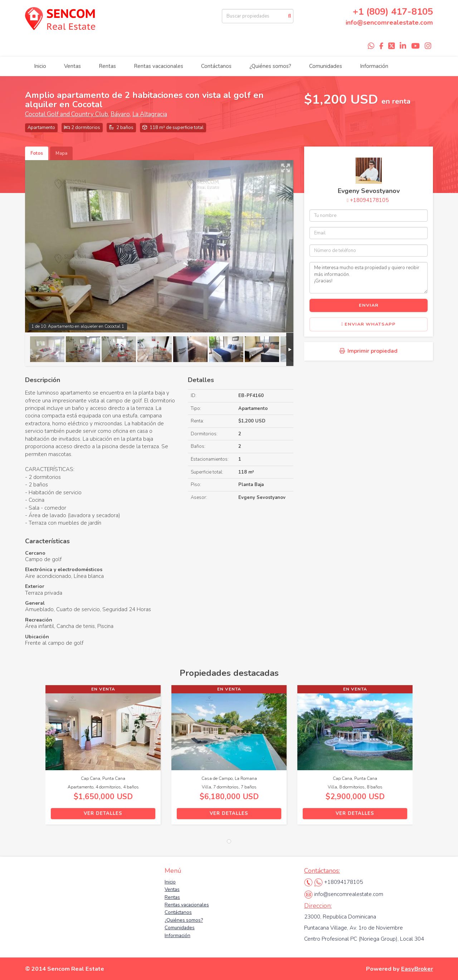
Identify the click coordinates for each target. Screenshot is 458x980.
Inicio (40, 66)
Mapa (61, 153)
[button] (35, 758)
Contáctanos (216, 66)
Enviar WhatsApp (369, 324)
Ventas (72, 66)
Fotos (37, 153)
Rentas (107, 66)
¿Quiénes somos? (270, 66)
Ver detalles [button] (103, 813)
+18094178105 (369, 200)
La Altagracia (150, 114)
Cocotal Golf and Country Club (67, 114)
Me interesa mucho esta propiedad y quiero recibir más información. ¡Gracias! (369, 278)
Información (374, 66)
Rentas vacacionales (159, 66)
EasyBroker (417, 969)
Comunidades (326, 66)
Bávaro (120, 114)
